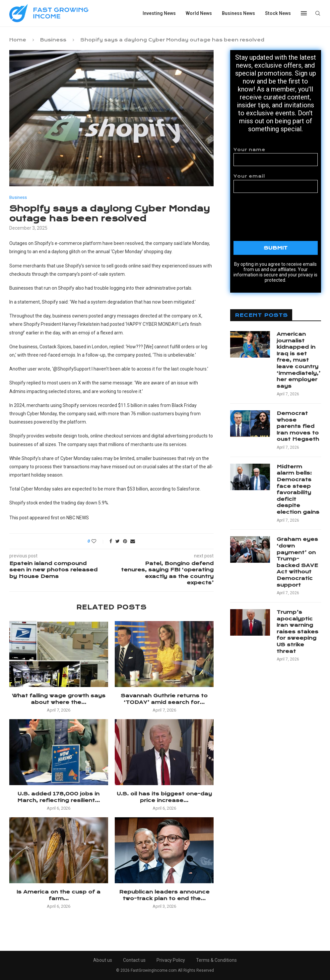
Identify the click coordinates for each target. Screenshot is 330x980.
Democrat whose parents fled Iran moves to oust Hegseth (298, 426)
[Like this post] (98, 541)
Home (18, 40)
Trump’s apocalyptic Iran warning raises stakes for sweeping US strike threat (297, 632)
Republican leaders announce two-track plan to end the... (164, 895)
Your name (275, 157)
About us (103, 960)
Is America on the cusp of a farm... (59, 895)
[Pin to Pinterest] (125, 541)
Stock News (278, 13)
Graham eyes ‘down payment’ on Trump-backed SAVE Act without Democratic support (297, 562)
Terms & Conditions (216, 960)
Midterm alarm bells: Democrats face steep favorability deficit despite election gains (298, 489)
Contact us (134, 960)
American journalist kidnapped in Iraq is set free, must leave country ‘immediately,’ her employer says (298, 360)
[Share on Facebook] (111, 541)
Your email (275, 183)
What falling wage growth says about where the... (59, 699)
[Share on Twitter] (118, 541)
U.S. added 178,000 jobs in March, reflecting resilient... (59, 797)
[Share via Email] (133, 541)
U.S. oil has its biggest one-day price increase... (164, 797)
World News (199, 13)
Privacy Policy (171, 960)
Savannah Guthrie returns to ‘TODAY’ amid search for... (164, 699)
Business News (238, 13)
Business (53, 40)
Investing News (159, 13)
